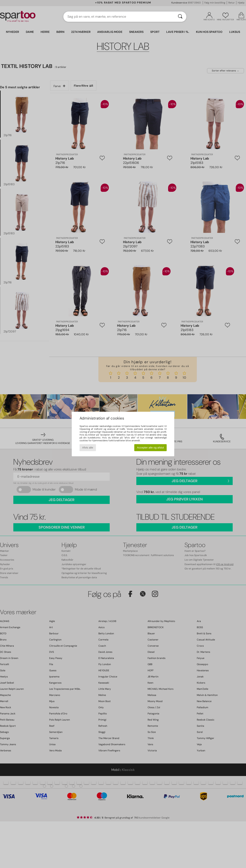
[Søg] (180, 17)
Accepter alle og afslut (150, 448)
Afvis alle (88, 448)
